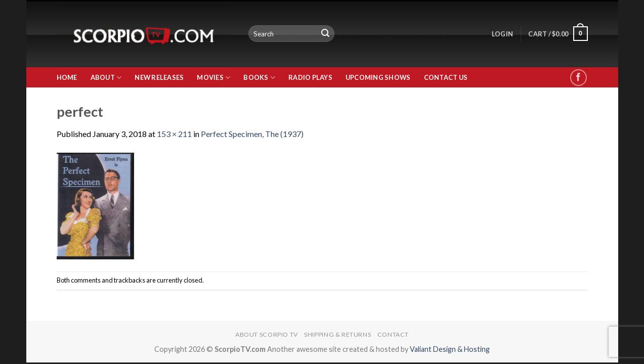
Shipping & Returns (337, 334)
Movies (213, 78)
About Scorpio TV (267, 334)
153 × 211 (174, 134)
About (106, 78)
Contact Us (446, 77)
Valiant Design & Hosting (450, 349)
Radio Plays (310, 77)
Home (67, 77)
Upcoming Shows (378, 77)
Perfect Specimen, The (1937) (252, 134)
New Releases (159, 77)
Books (259, 78)
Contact (393, 334)
